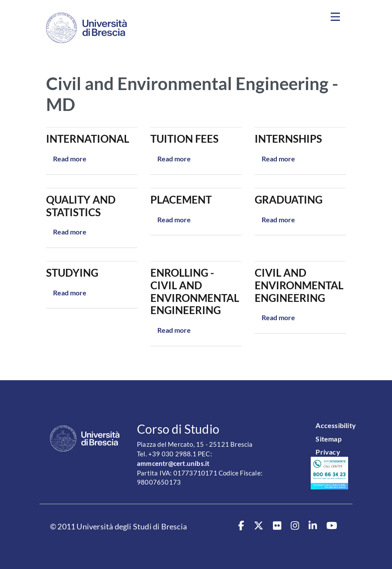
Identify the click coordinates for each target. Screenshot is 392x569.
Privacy (328, 452)
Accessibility (336, 425)
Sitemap (328, 439)
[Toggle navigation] (335, 17)
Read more (70, 159)
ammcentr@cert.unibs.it (173, 464)
